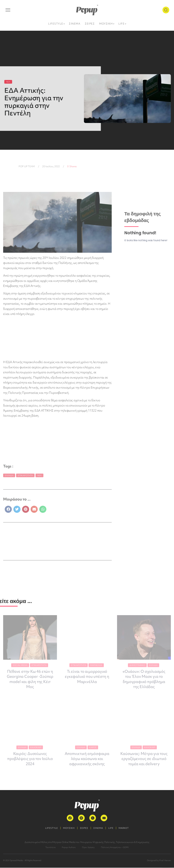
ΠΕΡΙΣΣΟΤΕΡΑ (40, 545)
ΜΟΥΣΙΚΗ (67, 828)
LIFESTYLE (49, 828)
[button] (8, 509)
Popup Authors (69, 848)
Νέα (39, 475)
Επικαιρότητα (25, 475)
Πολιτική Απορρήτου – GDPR (115, 848)
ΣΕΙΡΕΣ (83, 828)
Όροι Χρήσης (88, 848)
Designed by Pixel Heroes (159, 861)
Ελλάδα (9, 475)
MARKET (127, 828)
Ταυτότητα (50, 848)
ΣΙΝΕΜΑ (99, 828)
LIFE (113, 828)
